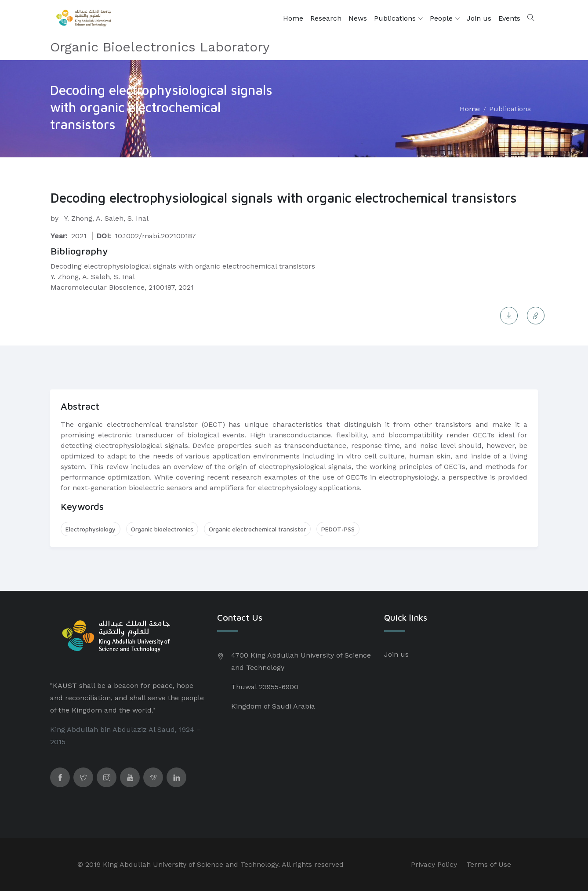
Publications (398, 18)
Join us (479, 18)
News (358, 18)
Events (509, 18)
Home (293, 18)
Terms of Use (489, 864)
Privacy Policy (434, 864)
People (445, 18)
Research (326, 18)
